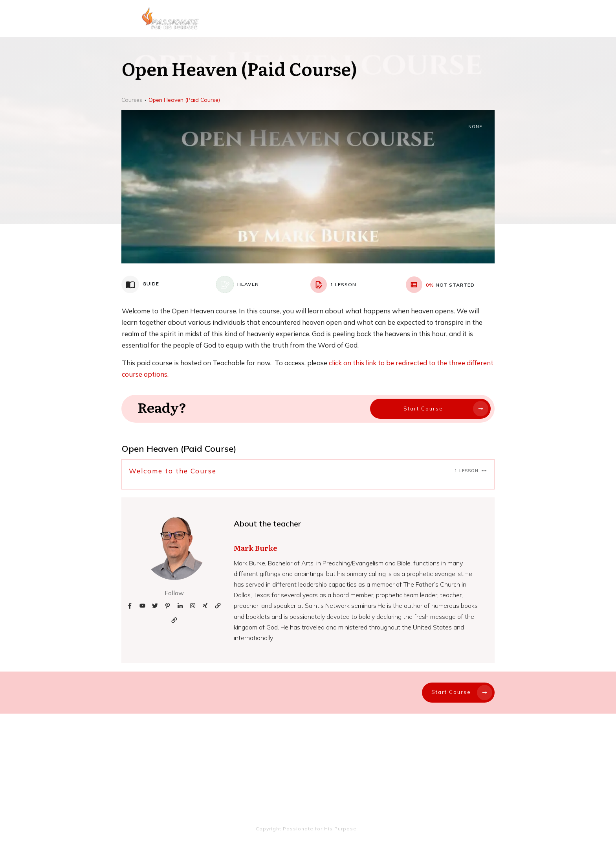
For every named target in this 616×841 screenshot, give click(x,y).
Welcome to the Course (173, 471)
